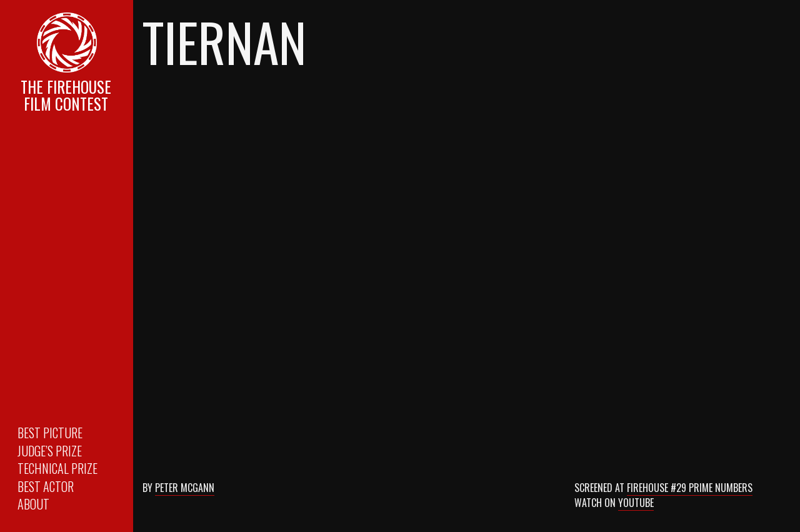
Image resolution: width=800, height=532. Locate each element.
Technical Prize (57, 468)
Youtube (636, 503)
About (33, 504)
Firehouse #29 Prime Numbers (690, 488)
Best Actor (46, 486)
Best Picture (50, 433)
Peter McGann (185, 488)
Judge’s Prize (50, 451)
